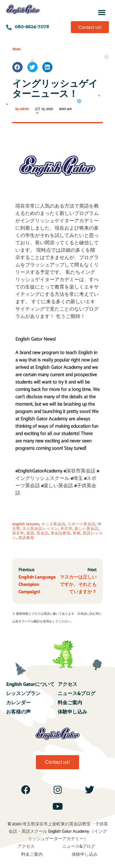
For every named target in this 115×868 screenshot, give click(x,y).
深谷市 (18, 533)
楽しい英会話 (86, 529)
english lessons (26, 524)
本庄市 (66, 529)
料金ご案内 (70, 703)
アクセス (67, 684)
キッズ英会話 (53, 524)
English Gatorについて (30, 684)
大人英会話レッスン (40, 529)
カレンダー (18, 703)
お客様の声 (18, 712)
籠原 (30, 533)
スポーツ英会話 (81, 524)
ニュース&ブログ (77, 694)
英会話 (42, 533)
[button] (102, 12)
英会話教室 (61, 533)
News (16, 49)
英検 (77, 533)
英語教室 (26, 538)
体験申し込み (72, 712)
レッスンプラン (23, 694)
